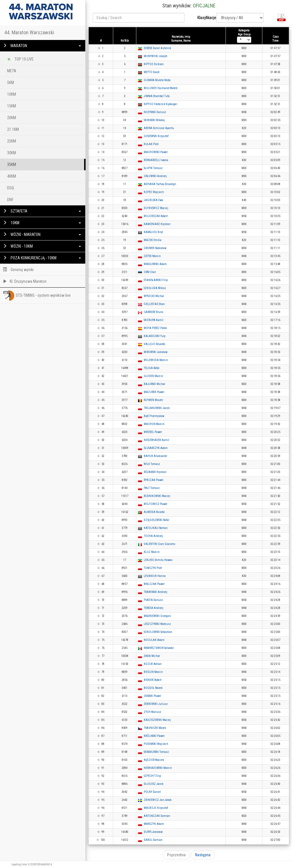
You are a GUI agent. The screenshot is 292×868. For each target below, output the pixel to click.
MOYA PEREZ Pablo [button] (155, 328)
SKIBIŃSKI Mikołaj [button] (154, 120)
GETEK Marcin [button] (152, 256)
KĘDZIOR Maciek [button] (154, 760)
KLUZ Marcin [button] (152, 552)
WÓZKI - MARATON (42, 234)
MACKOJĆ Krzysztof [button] (156, 808)
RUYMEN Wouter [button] (153, 400)
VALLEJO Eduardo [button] (154, 344)
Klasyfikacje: (205, 18)
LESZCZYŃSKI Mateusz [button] (157, 624)
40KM (12, 176)
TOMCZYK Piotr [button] (153, 568)
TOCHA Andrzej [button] (153, 536)
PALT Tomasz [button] (152, 488)
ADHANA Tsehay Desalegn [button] (160, 184)
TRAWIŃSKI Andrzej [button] (156, 592)
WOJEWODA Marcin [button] (156, 360)
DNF (10, 200)
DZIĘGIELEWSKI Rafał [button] (156, 520)
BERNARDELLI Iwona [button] (156, 160)
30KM (12, 153)
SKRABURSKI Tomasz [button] (156, 752)
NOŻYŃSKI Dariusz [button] (155, 112)
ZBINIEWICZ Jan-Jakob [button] (158, 800)
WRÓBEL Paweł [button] (153, 432)
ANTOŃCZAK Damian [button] (157, 816)
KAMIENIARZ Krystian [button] (157, 224)
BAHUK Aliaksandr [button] (155, 456)
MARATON (42, 46)
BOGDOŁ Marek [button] (153, 688)
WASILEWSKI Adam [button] (155, 264)
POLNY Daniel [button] (152, 792)
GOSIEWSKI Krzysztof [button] (156, 136)
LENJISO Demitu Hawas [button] (158, 560)
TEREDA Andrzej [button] (154, 608)
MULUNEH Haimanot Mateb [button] (161, 88)
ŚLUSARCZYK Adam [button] (156, 448)
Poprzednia (176, 855)
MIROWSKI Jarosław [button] (156, 352)
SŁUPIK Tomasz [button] (153, 168)
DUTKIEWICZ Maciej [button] (156, 208)
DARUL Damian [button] (153, 840)
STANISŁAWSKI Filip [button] (156, 280)
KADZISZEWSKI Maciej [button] (157, 720)
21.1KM (13, 129)
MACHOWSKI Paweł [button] (156, 152)
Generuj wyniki (18, 270)
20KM (12, 118)
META (12, 71)
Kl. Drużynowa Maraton (25, 281)
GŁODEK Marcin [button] (153, 376)
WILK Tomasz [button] (152, 464)
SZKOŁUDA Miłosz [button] (155, 288)
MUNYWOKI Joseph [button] (156, 56)
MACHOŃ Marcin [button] (154, 424)
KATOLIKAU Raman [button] (156, 528)
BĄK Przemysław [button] (154, 416)
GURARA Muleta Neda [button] (157, 80)
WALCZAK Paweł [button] (154, 584)
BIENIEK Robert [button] (153, 680)
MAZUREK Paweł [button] (154, 392)
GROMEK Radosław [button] (155, 248)
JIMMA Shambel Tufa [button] (157, 96)
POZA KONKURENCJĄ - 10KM (42, 258)
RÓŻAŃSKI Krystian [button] (155, 472)
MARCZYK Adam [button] (154, 824)
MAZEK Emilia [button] (153, 240)
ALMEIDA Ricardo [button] (154, 512)
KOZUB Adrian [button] (153, 664)
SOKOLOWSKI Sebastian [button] (158, 632)
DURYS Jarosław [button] (153, 832)
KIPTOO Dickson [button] (154, 64)
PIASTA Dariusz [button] (153, 600)
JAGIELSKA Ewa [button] (153, 200)
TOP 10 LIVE (20, 58)
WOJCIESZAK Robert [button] (156, 216)
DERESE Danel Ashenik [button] (157, 48)
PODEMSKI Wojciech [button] (156, 744)
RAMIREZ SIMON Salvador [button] (159, 648)
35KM (12, 165)
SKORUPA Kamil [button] (154, 320)
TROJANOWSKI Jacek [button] (157, 408)
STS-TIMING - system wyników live (37, 296)
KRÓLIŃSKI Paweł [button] (154, 736)
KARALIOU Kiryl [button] (153, 232)
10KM (12, 94)
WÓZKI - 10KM (42, 246)
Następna (203, 855)
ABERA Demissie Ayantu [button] (159, 128)
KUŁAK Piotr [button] (151, 144)
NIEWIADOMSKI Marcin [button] (158, 768)
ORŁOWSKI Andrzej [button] (155, 176)
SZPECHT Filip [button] (152, 776)
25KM (12, 141)
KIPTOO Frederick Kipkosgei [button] (161, 104)
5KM (11, 83)
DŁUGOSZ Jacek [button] (154, 784)
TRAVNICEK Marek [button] (155, 728)
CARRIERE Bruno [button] (153, 312)
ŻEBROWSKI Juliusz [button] (156, 704)
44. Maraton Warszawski (29, 32)
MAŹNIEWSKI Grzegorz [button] (157, 616)
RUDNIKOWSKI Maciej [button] (157, 496)
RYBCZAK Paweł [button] (154, 480)
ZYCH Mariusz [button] (152, 712)
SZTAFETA (42, 211)
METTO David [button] (152, 72)
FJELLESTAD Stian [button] (154, 304)
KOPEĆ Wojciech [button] (154, 192)
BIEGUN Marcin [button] (153, 672)
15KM (12, 106)
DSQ (11, 188)
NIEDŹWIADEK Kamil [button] (156, 440)
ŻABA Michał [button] (152, 656)
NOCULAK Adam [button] (154, 640)
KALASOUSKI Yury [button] (155, 336)
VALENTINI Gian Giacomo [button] (159, 544)
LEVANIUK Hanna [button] (155, 576)
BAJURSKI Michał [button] (154, 384)
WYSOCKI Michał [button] (154, 296)
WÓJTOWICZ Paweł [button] (156, 504)
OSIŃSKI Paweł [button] (152, 696)
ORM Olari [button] (150, 272)
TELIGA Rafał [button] (152, 368)
